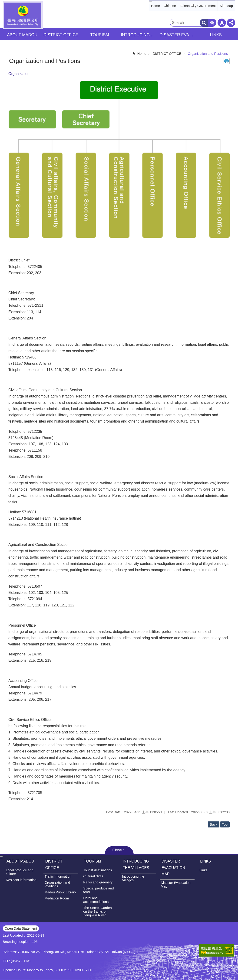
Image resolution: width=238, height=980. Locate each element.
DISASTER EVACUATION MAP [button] (178, 35)
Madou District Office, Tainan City (23, 15)
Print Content (227, 61)
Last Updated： (14, 935)
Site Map (226, 6)
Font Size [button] (222, 23)
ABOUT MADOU (20, 861)
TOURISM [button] (100, 35)
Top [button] (225, 824)
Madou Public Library (60, 892)
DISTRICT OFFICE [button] (61, 35)
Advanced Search (212, 23)
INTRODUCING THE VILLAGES (136, 864)
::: (150, 2)
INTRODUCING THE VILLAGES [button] (139, 35)
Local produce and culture (20, 872)
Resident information (21, 880)
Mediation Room (57, 898)
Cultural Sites (93, 876)
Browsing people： (17, 942)
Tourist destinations (98, 870)
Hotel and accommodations (96, 900)
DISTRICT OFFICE (167, 54)
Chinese (170, 6)
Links (203, 870)
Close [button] (117, 850)
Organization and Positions (208, 54)
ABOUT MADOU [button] (22, 35)
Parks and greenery (98, 882)
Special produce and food (98, 890)
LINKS (205, 861)
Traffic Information (58, 876)
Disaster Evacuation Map (176, 885)
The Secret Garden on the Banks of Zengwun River (97, 912)
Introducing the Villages (133, 878)
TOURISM (92, 861)
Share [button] (231, 23)
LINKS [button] (216, 35)
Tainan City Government (198, 6)
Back (214, 824)
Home (155, 6)
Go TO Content (2, 2)
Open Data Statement (21, 928)
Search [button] (204, 23)
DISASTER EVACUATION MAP (173, 868)
